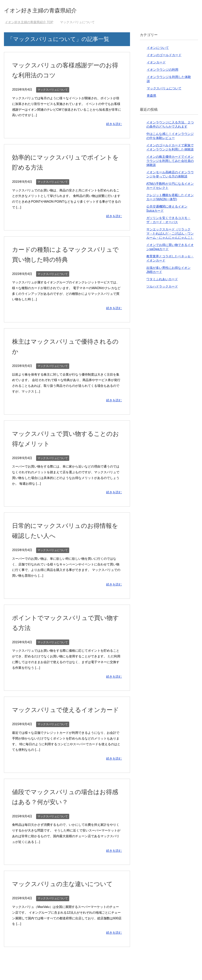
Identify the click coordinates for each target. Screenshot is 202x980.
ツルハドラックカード (162, 288)
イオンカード (156, 64)
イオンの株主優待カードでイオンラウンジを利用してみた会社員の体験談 (170, 162)
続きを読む (114, 125)
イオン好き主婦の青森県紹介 (51, 11)
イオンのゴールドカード (164, 56)
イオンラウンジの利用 (163, 71)
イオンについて (158, 49)
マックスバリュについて (53, 91)
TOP (29, 23)
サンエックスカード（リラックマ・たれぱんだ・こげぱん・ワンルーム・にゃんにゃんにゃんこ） (170, 235)
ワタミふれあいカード (162, 280)
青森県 (151, 97)
